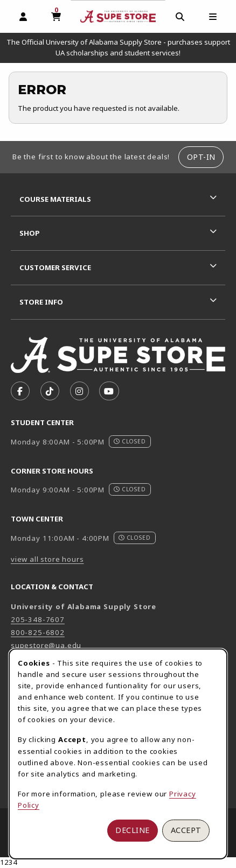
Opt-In (201, 157)
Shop (30, 233)
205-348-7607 (38, 619)
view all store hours (47, 559)
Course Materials (55, 199)
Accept (186, 830)
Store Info (41, 302)
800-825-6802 (38, 632)
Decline (133, 830)
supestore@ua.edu (46, 645)
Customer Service (55, 267)
